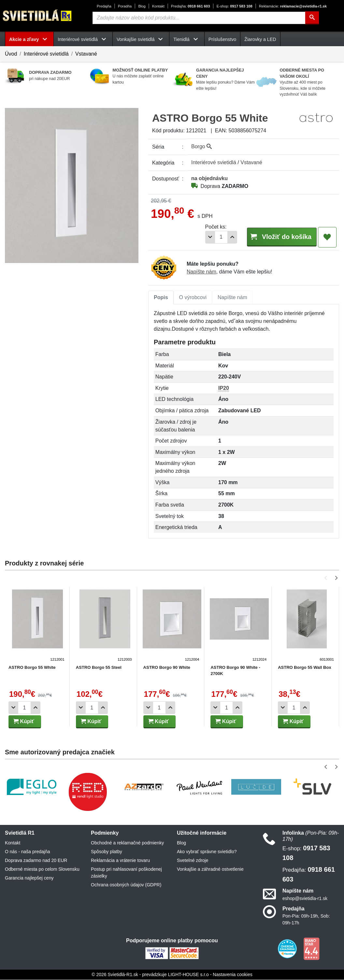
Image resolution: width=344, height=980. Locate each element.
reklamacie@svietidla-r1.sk (293, 6)
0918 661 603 (190, 6)
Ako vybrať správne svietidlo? (207, 852)
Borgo (201, 146)
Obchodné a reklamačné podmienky (127, 843)
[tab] (161, 298)
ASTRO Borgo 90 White (165, 668)
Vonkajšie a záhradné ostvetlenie (210, 869)
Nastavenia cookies (232, 975)
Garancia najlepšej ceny (29, 878)
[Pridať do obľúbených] (327, 237)
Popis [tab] (161, 298)
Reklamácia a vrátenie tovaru (120, 861)
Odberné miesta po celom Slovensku (42, 869)
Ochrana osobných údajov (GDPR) (126, 885)
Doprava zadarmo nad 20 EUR (36, 861)
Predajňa (104, 6)
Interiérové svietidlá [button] (83, 39)
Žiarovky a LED (260, 39)
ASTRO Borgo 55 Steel (98, 668)
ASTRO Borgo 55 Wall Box (302, 668)
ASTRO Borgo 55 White (32, 668)
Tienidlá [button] (187, 39)
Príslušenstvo (222, 39)
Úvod (11, 54)
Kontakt (158, 6)
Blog (142, 6)
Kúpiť (24, 722)
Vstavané (86, 54)
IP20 (224, 388)
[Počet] (211, 237)
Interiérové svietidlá (46, 54)
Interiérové (214, 162)
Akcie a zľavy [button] (29, 39)
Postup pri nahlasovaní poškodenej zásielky (126, 873)
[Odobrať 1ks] (200, 237)
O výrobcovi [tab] (193, 298)
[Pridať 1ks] (222, 237)
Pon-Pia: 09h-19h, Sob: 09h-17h (306, 920)
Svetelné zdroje (193, 861)
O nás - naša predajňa (28, 852)
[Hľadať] (312, 18)
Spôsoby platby (107, 852)
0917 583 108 (235, 6)
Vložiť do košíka (277, 237)
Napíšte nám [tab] (232, 298)
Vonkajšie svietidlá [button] (141, 39)
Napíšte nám (201, 272)
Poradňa (125, 6)
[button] (327, 578)
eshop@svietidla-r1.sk (305, 899)
